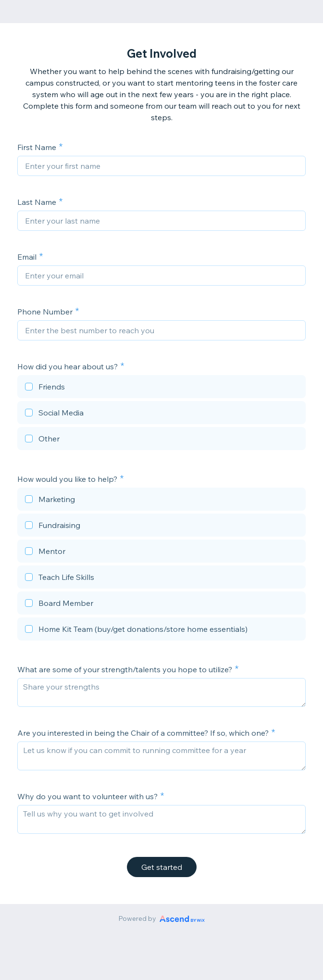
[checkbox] (161, 388)
